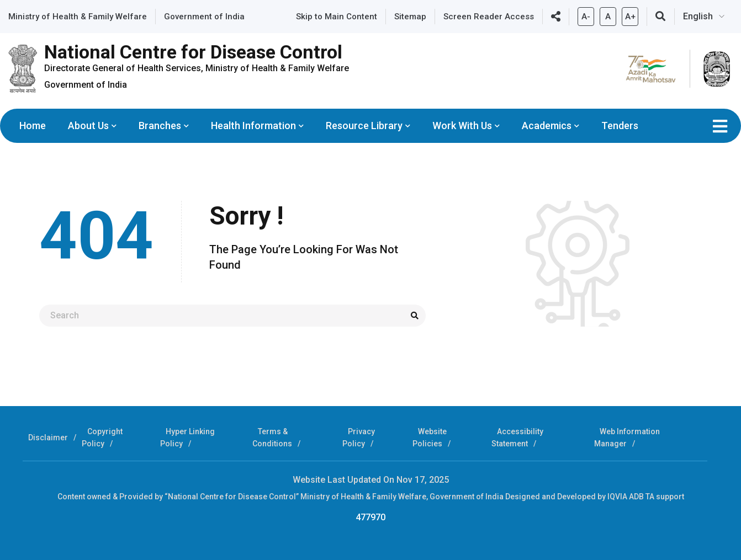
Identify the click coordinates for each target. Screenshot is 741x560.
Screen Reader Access (489, 17)
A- (586, 14)
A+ (630, 14)
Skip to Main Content (337, 17)
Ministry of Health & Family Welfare (78, 17)
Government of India (204, 17)
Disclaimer (48, 438)
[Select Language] (708, 17)
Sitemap (410, 17)
